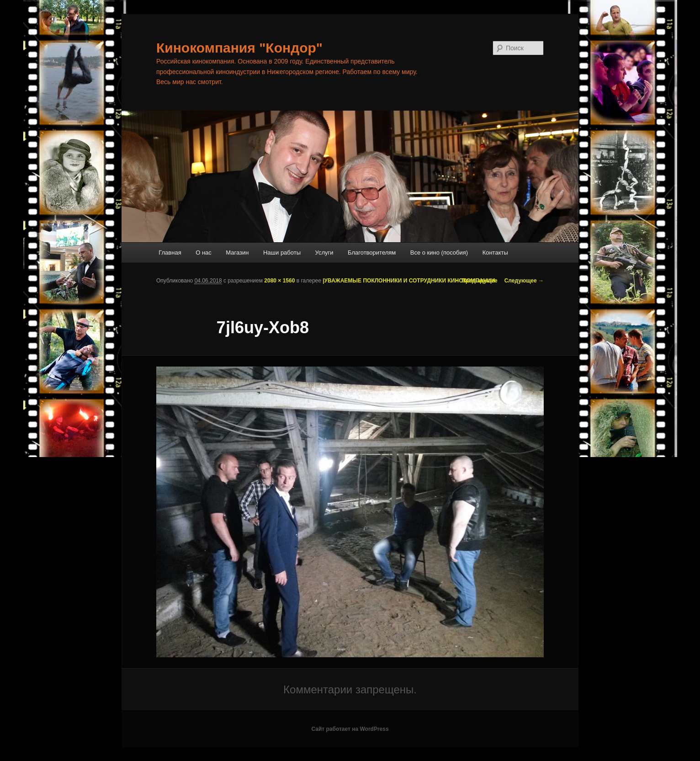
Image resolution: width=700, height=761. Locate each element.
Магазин (237, 253)
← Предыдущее (476, 281)
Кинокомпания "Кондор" (239, 48)
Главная (170, 253)
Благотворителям (372, 253)
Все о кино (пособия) (439, 253)
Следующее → (524, 281)
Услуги (324, 253)
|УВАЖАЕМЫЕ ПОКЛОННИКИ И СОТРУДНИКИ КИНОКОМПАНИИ (409, 281)
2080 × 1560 (279, 281)
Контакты (495, 253)
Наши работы (282, 253)
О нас (204, 253)
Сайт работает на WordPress (350, 729)
